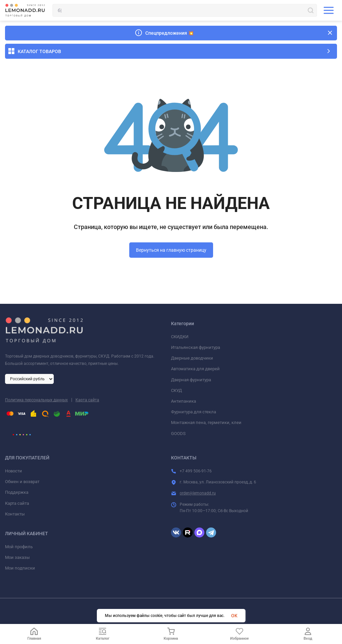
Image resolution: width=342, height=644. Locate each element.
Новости (14, 471)
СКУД (177, 390)
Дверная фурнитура (191, 380)
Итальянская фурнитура (196, 347)
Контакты (15, 514)
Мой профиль (19, 547)
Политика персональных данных (36, 400)
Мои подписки (20, 568)
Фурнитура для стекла (194, 412)
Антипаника (184, 401)
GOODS (178, 434)
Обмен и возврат (22, 482)
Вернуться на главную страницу (171, 250)
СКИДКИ (180, 337)
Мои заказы (17, 557)
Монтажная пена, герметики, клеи (206, 422)
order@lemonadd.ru (198, 493)
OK (234, 616)
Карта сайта (87, 400)
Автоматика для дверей (195, 369)
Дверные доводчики (192, 358)
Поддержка (17, 492)
